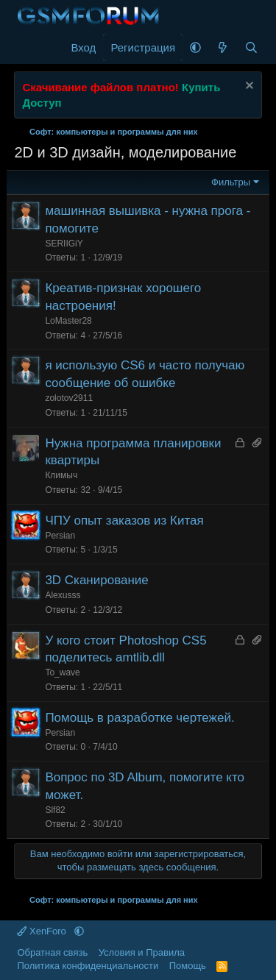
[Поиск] (251, 47)
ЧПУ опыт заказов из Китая (124, 521)
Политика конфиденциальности (88, 966)
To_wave (62, 672)
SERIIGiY (64, 244)
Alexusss (63, 595)
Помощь (188, 966)
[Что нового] (223, 47)
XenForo (43, 931)
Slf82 (55, 810)
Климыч (61, 475)
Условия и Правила (142, 952)
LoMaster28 (68, 321)
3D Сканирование (96, 580)
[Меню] (27, 48)
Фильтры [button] (231, 182)
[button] (195, 47)
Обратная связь (52, 952)
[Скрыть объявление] (248, 87)
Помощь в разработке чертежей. (139, 718)
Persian (60, 536)
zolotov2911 (69, 398)
